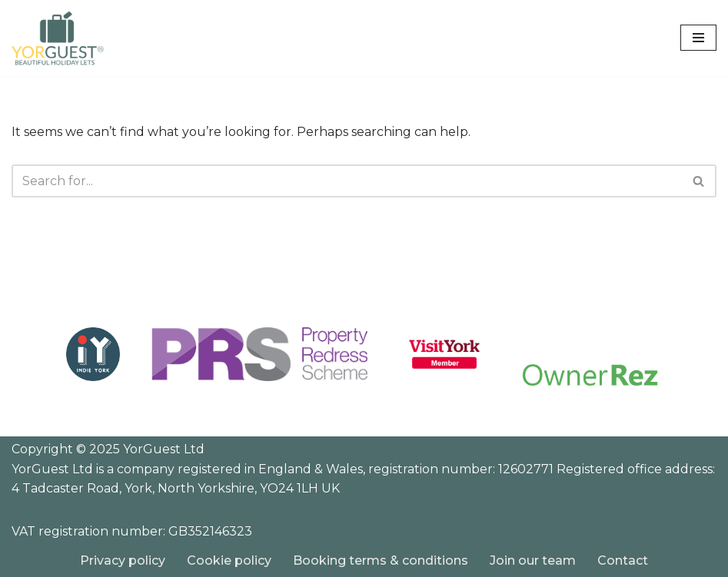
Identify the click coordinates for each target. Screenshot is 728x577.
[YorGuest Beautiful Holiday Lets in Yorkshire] (58, 38)
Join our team (533, 560)
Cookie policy (229, 560)
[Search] (347, 181)
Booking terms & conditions (381, 560)
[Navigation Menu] (698, 38)
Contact (623, 560)
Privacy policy (123, 560)
